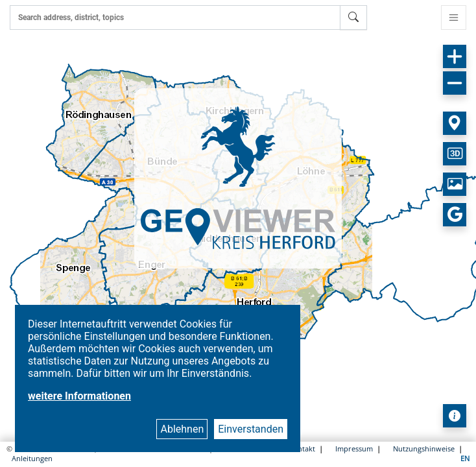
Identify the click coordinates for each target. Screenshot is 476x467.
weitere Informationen (79, 396)
